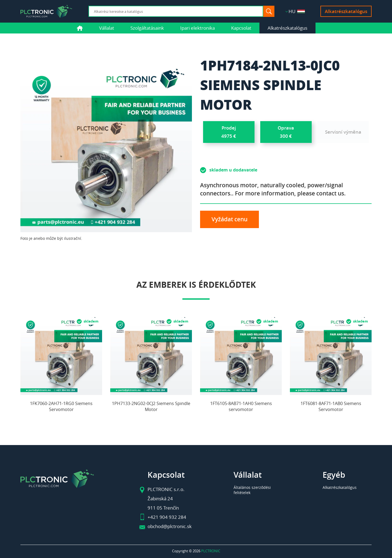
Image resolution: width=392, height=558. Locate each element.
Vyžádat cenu (229, 219)
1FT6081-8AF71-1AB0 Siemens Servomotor (331, 406)
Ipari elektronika (197, 28)
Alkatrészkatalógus (346, 11)
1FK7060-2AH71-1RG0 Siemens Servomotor (61, 406)
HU (297, 11)
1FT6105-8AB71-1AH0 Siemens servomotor (241, 406)
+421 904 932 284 (167, 517)
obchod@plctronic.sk (170, 526)
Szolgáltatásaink (147, 28)
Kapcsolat (241, 28)
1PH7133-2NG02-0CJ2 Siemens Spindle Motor (151, 406)
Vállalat (107, 28)
